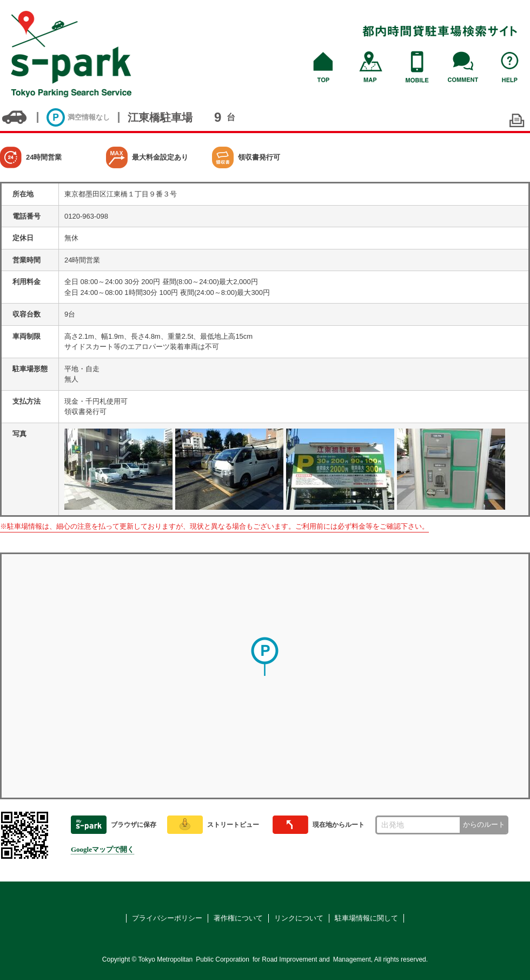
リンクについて (299, 918)
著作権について (238, 918)
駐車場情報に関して (366, 918)
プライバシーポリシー (167, 918)
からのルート (484, 824)
